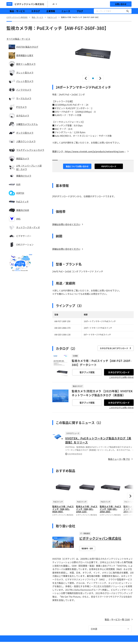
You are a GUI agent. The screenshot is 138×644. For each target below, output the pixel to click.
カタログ (36, 11)
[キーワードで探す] (128, 11)
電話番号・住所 (87, 548)
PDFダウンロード (109, 166)
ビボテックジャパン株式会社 (100, 538)
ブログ (80, 11)
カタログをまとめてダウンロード (116, 348)
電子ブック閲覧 (87, 372)
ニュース (66, 11)
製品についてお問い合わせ (77, 166)
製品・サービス (17, 11)
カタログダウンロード (119, 372)
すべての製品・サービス (18, 39)
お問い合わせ (121, 4)
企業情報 (51, 11)
